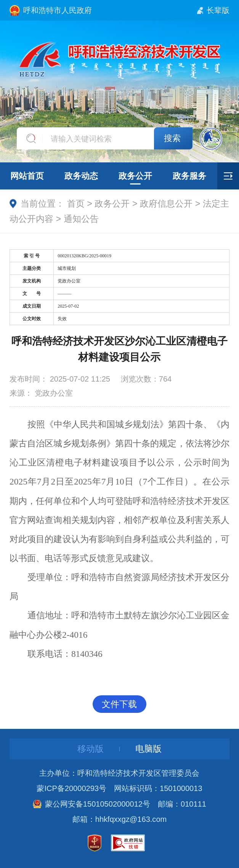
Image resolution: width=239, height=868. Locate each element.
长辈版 (218, 10)
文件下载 (119, 704)
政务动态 (81, 176)
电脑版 (148, 749)
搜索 (172, 138)
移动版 (91, 749)
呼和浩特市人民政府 (58, 10)
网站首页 (27, 176)
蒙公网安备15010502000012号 (98, 804)
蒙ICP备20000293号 (71, 788)
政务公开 (135, 176)
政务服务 (189, 176)
